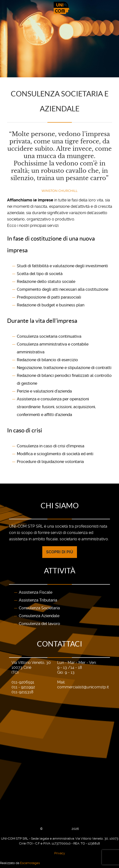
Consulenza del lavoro (39, 624)
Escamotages (30, 863)
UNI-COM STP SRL (58, 829)
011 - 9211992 (23, 687)
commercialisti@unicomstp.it (83, 687)
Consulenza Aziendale (39, 616)
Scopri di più (60, 552)
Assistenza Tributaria (38, 600)
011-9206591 (23, 682)
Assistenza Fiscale (36, 592)
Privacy (60, 853)
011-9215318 (22, 692)
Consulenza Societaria (39, 608)
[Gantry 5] (59, 8)
